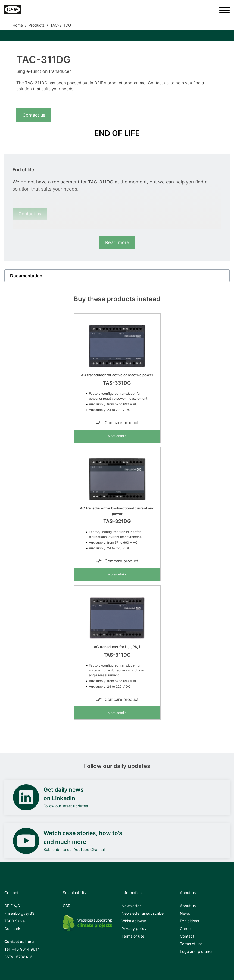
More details (117, 436)
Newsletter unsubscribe (143, 913)
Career (186, 928)
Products (37, 25)
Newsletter (131, 906)
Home (18, 25)
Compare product (117, 423)
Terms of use (133, 936)
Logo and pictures (196, 951)
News (185, 913)
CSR (67, 906)
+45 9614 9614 (26, 949)
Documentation (26, 276)
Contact (187, 936)
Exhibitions (189, 921)
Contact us (34, 115)
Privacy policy (134, 928)
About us (188, 906)
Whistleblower (134, 921)
